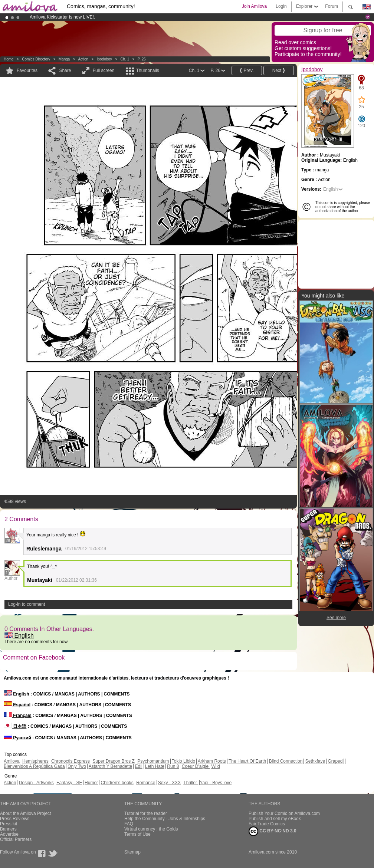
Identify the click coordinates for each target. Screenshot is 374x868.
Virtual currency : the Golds (151, 829)
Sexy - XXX (169, 783)
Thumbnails (148, 70)
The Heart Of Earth (247, 761)
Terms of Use (137, 834)
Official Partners (16, 839)
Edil (139, 766)
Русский (17, 738)
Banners (8, 829)
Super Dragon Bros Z (113, 761)
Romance (146, 783)
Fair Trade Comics (267, 824)
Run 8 (173, 766)
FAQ (129, 824)
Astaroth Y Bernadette (111, 766)
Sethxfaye (315, 761)
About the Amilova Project (25, 813)
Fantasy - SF (69, 783)
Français (18, 716)
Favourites (27, 70)
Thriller (191, 783)
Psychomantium (153, 761)
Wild (215, 766)
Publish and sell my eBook (275, 819)
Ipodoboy (104, 59)
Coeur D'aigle (196, 766)
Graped (335, 761)
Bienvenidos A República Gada (34, 766)
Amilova (12, 761)
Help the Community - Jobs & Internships (165, 819)
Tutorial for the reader (146, 813)
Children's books (117, 783)
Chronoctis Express (70, 761)
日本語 (15, 726)
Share (65, 70)
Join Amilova (254, 6)
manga (64, 59)
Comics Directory (36, 59)
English (19, 636)
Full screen (104, 70)
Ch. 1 (125, 59)
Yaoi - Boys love (216, 783)
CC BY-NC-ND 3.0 (273, 831)
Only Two (77, 766)
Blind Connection (286, 761)
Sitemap (132, 852)
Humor (91, 783)
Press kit (9, 824)
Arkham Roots (212, 761)
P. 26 (142, 59)
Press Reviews (15, 819)
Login (281, 6)
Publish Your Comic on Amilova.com (284, 813)
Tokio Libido (183, 761)
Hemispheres (35, 761)
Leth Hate (155, 766)
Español (17, 705)
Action (83, 59)
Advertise (9, 834)
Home (9, 59)
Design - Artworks (36, 783)
